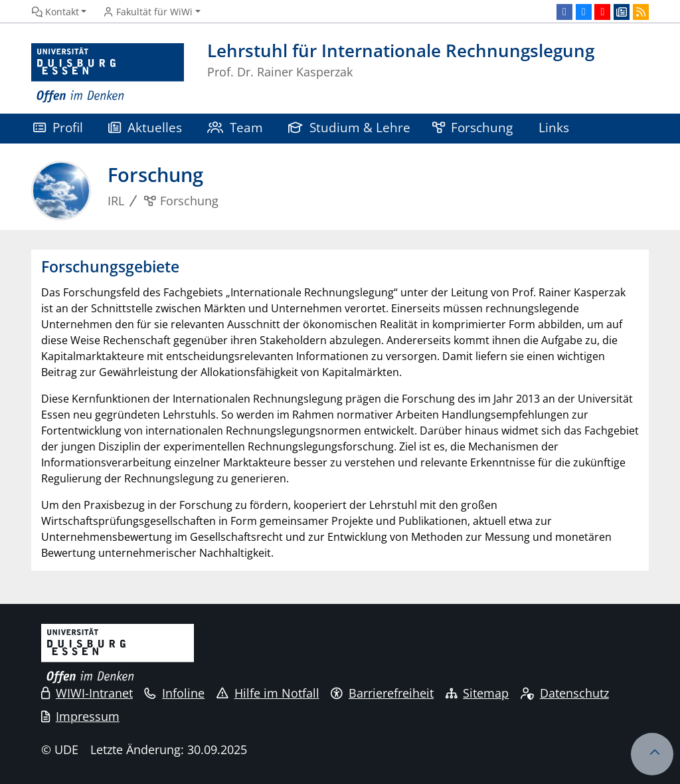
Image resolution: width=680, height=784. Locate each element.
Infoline (174, 693)
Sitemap (477, 693)
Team (235, 127)
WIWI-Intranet (87, 693)
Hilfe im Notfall (268, 693)
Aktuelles (145, 127)
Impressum (80, 716)
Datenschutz (565, 693)
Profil (58, 127)
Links (554, 127)
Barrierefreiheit (382, 693)
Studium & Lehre (349, 127)
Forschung (473, 127)
